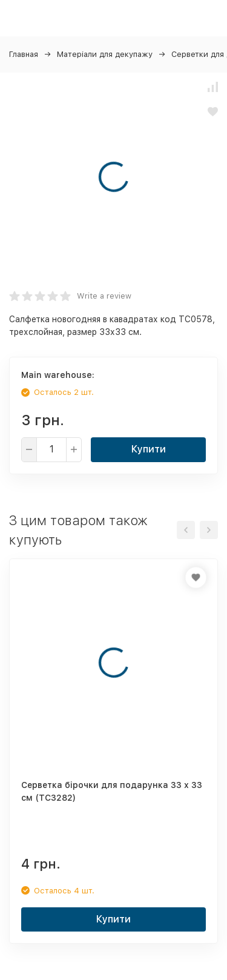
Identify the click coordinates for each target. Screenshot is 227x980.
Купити (149, 449)
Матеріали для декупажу (105, 54)
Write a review (104, 296)
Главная (24, 54)
